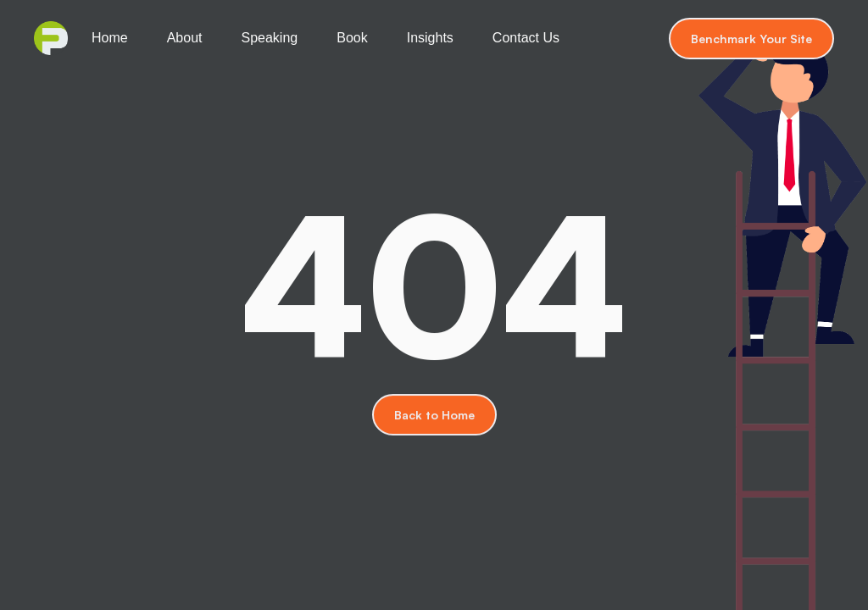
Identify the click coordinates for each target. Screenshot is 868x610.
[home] (51, 38)
